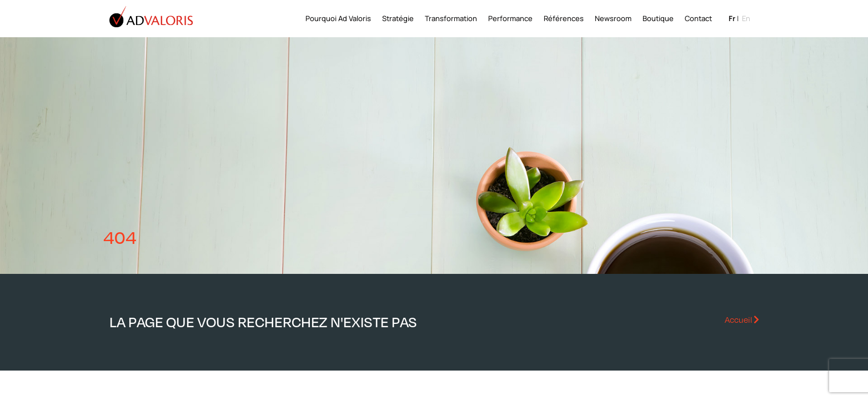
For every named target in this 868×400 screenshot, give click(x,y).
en (746, 18)
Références (564, 18)
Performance (510, 18)
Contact (698, 18)
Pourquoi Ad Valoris (338, 18)
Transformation (451, 18)
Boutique (658, 18)
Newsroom (613, 18)
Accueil (742, 319)
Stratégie (398, 18)
